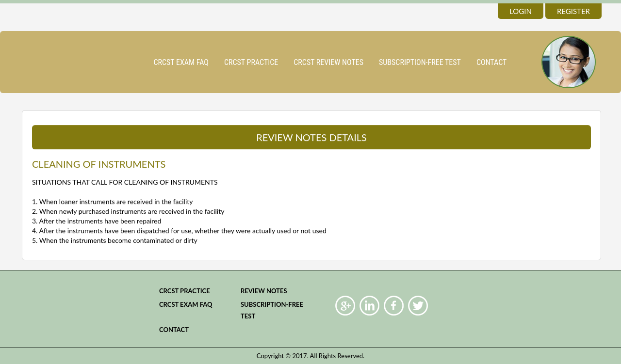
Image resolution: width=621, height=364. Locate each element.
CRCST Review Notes (328, 62)
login (521, 11)
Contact (491, 62)
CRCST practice (251, 62)
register (573, 11)
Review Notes (264, 291)
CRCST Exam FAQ (181, 62)
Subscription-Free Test (420, 62)
